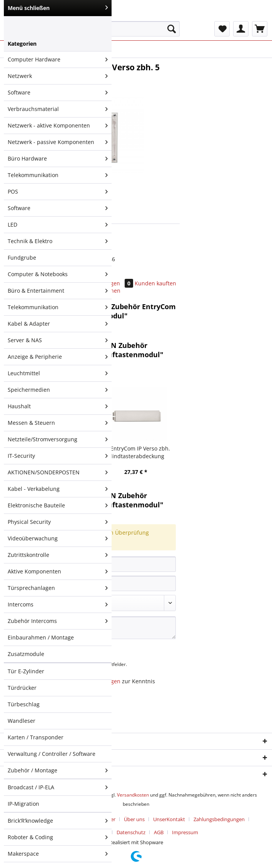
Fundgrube (22, 258)
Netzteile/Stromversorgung (58, 439)
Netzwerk (58, 76)
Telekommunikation (58, 175)
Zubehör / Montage (58, 770)
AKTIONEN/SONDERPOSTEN (58, 472)
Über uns (134, 819)
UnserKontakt (169, 819)
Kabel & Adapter (58, 324)
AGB (159, 832)
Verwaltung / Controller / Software (52, 754)
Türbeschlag (24, 704)
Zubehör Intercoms (58, 621)
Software (58, 93)
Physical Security (58, 522)
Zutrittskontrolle (58, 555)
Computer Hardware (58, 60)
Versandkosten (133, 795)
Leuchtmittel (58, 373)
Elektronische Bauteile (58, 505)
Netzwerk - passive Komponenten (58, 142)
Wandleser (22, 721)
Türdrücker (22, 688)
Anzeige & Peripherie (58, 357)
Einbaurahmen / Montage (41, 637)
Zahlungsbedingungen (219, 819)
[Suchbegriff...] (125, 29)
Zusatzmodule (26, 654)
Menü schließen (58, 8)
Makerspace (58, 854)
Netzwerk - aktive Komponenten (58, 126)
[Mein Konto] (241, 29)
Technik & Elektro (58, 241)
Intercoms (58, 605)
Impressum (185, 832)
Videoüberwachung (58, 538)
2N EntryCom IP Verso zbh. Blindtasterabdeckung (136, 452)
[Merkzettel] (222, 29)
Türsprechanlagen (58, 588)
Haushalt (58, 406)
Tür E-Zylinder (26, 671)
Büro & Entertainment (58, 291)
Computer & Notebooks (58, 274)
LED (58, 225)
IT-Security (58, 456)
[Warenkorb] (260, 29)
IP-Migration (23, 804)
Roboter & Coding (58, 837)
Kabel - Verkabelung (58, 489)
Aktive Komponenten (58, 571)
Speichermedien (58, 390)
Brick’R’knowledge (58, 821)
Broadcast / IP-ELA (58, 787)
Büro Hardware (58, 159)
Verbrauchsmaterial (58, 109)
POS (58, 192)
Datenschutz (131, 832)
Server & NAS (58, 340)
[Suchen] (172, 29)
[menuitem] (125, 32)
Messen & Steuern (58, 423)
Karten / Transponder (36, 737)
